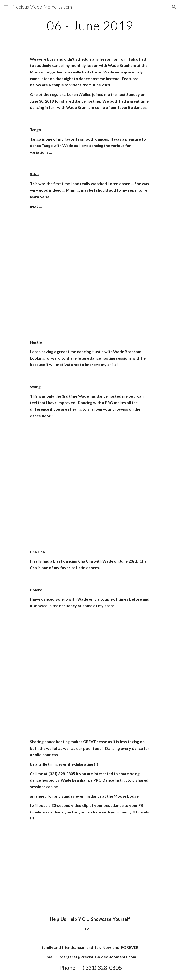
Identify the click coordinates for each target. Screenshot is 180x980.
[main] (90, 26)
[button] (6, 7)
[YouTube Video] (90, 246)
